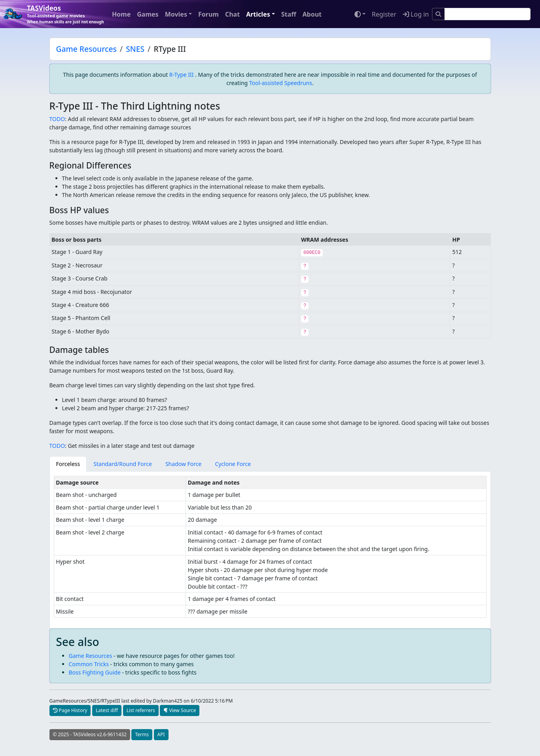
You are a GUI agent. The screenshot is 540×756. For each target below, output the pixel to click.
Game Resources (86, 49)
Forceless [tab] (68, 464)
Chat (232, 14)
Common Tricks (89, 664)
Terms (142, 734)
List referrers (141, 710)
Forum (208, 14)
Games (148, 14)
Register (384, 14)
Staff (289, 14)
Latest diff (107, 710)
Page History (70, 710)
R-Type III (182, 75)
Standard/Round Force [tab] (123, 464)
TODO (57, 119)
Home (121, 14)
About (312, 14)
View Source (180, 710)
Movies (176, 14)
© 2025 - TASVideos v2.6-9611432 (90, 734)
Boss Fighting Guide (95, 672)
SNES (135, 49)
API (161, 734)
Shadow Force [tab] (184, 464)
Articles (258, 14)
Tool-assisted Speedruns (281, 83)
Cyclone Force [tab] (233, 464)
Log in (416, 14)
